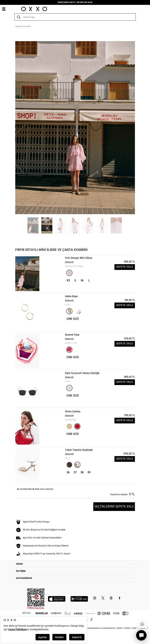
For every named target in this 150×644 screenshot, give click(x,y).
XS (68, 281)
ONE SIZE (73, 319)
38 (82, 472)
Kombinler (27, 26)
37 (75, 472)
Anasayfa (19, 26)
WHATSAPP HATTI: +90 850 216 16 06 (75, 2)
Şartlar (120, 628)
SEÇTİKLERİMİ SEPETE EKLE (114, 507)
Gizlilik (128, 628)
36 (68, 472)
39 (89, 472)
